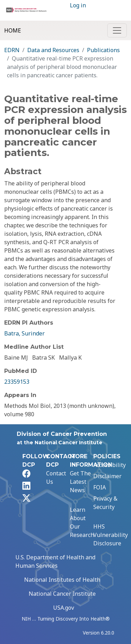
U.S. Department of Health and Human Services (55, 561)
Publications (103, 50)
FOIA (100, 487)
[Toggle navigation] (117, 30)
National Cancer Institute (62, 594)
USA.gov (64, 608)
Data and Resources (53, 50)
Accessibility (110, 465)
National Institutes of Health (62, 580)
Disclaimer (107, 476)
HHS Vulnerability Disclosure (111, 535)
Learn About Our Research (82, 522)
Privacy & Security (105, 503)
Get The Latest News (80, 482)
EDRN (12, 50)
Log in (78, 5)
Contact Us (56, 477)
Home (13, 30)
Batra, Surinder (24, 333)
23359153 (17, 382)
